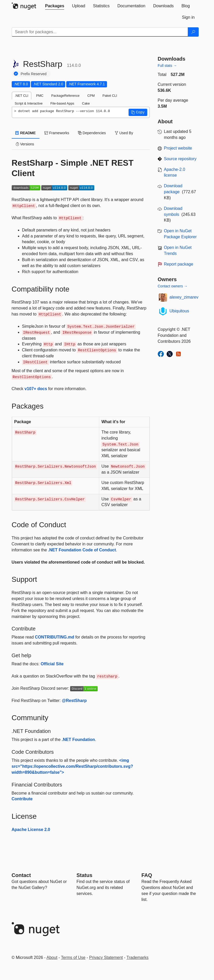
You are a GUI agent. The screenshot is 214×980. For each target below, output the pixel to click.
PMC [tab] (40, 96)
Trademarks (138, 958)
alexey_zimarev (184, 297)
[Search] (193, 32)
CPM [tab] (91, 96)
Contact (21, 875)
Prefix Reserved (34, 74)
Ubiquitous (179, 311)
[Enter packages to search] (100, 32)
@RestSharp (74, 701)
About (52, 958)
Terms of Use (73, 958)
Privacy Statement (106, 958)
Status (85, 875)
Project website (178, 148)
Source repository (180, 159)
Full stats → (167, 66)
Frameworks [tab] (57, 133)
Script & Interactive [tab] (29, 103)
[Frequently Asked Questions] (147, 875)
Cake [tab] (86, 103)
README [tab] (26, 133)
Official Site (52, 664)
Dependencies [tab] (92, 133)
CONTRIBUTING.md (54, 637)
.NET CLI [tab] (22, 96)
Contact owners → (173, 286)
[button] (138, 112)
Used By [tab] (124, 133)
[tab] (55, 6)
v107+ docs (36, 389)
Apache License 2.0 (31, 830)
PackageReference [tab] (65, 96)
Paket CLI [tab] (110, 96)
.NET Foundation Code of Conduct (82, 550)
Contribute (22, 799)
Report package (179, 264)
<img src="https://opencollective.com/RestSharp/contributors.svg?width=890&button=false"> (72, 766)
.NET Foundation (78, 740)
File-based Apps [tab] (62, 103)
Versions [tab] (25, 144)
